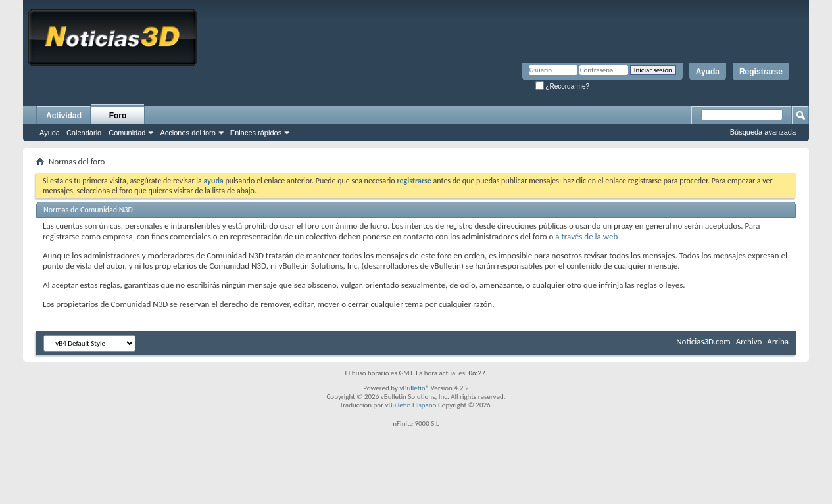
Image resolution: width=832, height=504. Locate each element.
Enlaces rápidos (256, 133)
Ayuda (708, 72)
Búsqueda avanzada (763, 132)
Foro (118, 116)
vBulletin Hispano (411, 405)
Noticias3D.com (703, 341)
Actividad (64, 116)
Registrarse (761, 72)
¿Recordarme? (562, 86)
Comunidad (127, 133)
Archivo (749, 341)
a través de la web (586, 236)
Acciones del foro (187, 133)
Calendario (84, 133)
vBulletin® (414, 388)
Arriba (778, 341)
